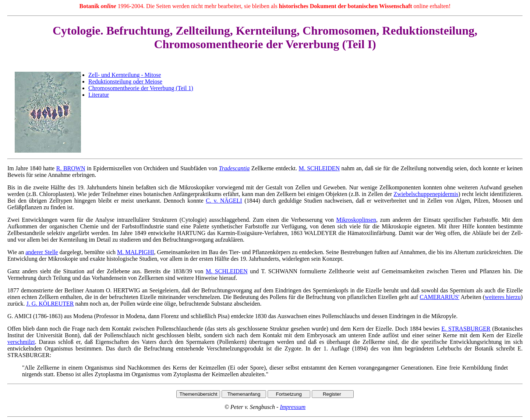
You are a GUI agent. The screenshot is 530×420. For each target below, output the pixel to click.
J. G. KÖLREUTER (50, 304)
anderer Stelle (42, 252)
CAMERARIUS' (439, 297)
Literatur (99, 95)
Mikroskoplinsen (356, 220)
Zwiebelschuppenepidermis (426, 194)
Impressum (293, 407)
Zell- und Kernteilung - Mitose (125, 75)
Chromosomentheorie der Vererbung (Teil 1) (141, 88)
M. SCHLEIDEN (319, 168)
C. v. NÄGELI (224, 201)
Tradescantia (234, 168)
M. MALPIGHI (136, 252)
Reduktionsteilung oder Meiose (125, 81)
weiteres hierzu (503, 297)
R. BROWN (71, 168)
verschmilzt (21, 342)
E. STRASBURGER (466, 329)
